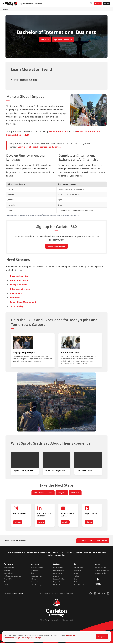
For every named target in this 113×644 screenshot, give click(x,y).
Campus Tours (9, 583)
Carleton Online (36, 583)
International (8, 574)
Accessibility (55, 621)
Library (33, 574)
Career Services (58, 568)
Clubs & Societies (80, 586)
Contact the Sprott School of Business (93, 542)
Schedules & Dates (37, 568)
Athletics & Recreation (102, 571)
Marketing (15, 299)
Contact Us (75, 494)
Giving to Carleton (101, 568)
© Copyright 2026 (67, 621)
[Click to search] (91, 4)
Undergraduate (9, 568)
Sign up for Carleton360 (56, 247)
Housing (56, 577)
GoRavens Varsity (100, 574)
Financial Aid (8, 580)
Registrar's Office (59, 580)
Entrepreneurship (19, 286)
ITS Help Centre (58, 586)
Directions (77, 571)
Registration (57, 583)
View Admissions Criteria (43, 494)
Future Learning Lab (37, 586)
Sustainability (17, 307)
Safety (76, 580)
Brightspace (35, 571)
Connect (41, 523)
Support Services (36, 577)
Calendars (34, 580)
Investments (16, 294)
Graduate (7, 571)
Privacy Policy (44, 621)
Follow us (18, 523)
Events (76, 574)
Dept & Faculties (59, 571)
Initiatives (7, 586)
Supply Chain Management (23, 303)
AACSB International (58, 132)
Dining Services (79, 583)
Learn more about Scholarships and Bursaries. (39, 148)
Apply (97, 3)
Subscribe (65, 523)
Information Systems (20, 290)
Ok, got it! (102, 637)
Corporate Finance (19, 281)
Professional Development (13, 577)
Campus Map (78, 568)
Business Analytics (19, 277)
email (21, 594)
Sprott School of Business (32, 4)
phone (15, 594)
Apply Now (45, 41)
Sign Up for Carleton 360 (63, 41)
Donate (106, 3)
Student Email (58, 574)
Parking (77, 577)
